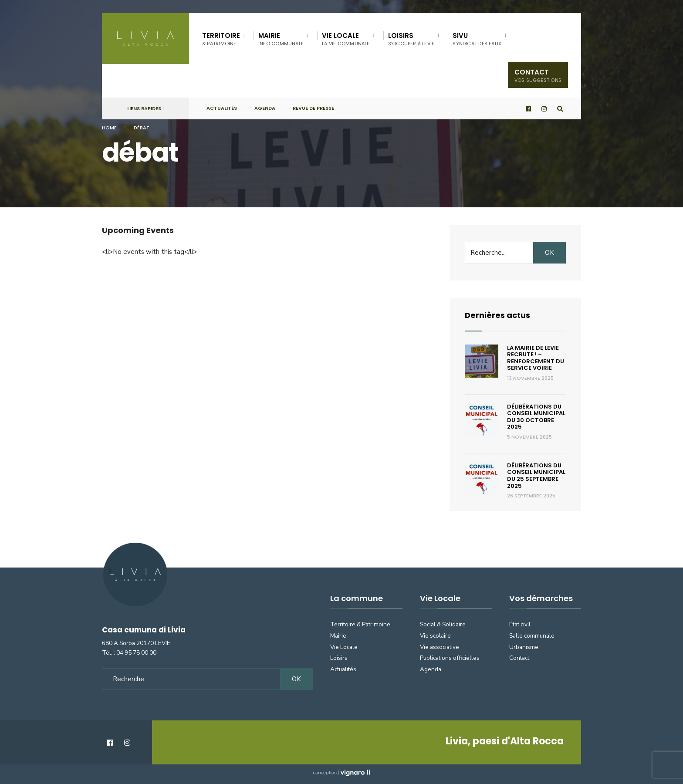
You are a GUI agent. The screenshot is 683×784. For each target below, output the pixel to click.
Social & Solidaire (443, 624)
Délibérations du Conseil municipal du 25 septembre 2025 (536, 476)
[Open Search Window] (560, 109)
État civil (520, 624)
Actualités (222, 108)
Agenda (265, 108)
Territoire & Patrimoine (360, 624)
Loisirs (411, 39)
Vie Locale (344, 647)
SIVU (477, 39)
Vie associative (440, 647)
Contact (538, 76)
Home (109, 128)
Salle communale (532, 636)
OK (549, 253)
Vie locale (346, 39)
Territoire (221, 39)
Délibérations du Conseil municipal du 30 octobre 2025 (536, 417)
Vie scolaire (435, 636)
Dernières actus (497, 315)
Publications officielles (450, 658)
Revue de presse (313, 108)
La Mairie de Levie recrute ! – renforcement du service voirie (536, 358)
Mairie (281, 39)
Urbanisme (524, 647)
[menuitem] (228, 37)
